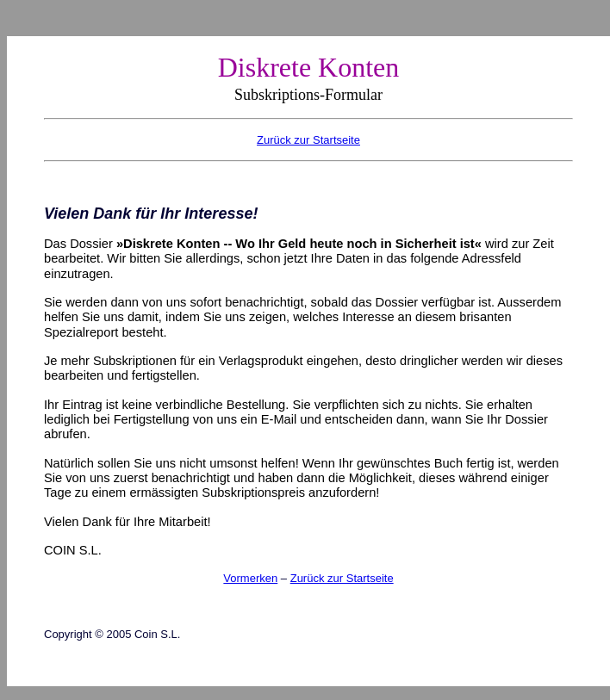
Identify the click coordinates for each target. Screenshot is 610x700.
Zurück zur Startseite (342, 578)
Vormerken (250, 578)
